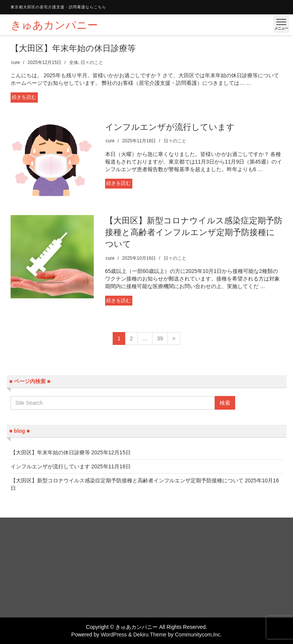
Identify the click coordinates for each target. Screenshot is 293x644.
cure (16, 62)
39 (160, 338)
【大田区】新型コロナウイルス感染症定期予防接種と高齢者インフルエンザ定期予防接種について (194, 232)
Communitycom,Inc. (198, 635)
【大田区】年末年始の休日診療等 (73, 48)
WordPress (114, 635)
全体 (74, 62)
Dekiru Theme (150, 635)
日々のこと (92, 62)
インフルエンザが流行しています (170, 127)
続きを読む (24, 97)
